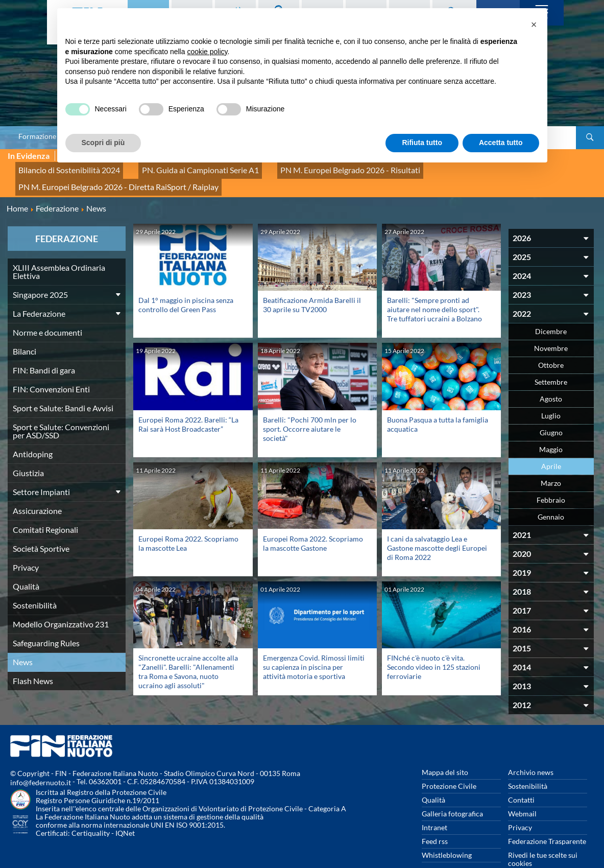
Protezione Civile (449, 764)
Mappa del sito (445, 750)
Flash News (33, 658)
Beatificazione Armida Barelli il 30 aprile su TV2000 (312, 282)
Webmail (522, 791)
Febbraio (551, 477)
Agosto (551, 376)
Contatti (521, 777)
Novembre (551, 326)
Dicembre (551, 309)
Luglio (551, 393)
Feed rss (435, 819)
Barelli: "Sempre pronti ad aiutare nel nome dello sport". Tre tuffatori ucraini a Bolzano (434, 287)
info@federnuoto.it (41, 760)
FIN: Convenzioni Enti (51, 367)
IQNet (125, 811)
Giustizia (28, 450)
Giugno (551, 410)
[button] (534, 25)
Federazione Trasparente (547, 819)
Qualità (26, 564)
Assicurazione (37, 488)
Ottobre (551, 343)
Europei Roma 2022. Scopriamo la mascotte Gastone (313, 520)
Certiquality (91, 811)
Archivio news (531, 750)
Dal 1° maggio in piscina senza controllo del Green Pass (186, 282)
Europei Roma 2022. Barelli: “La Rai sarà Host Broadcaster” (188, 401)
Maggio (551, 427)
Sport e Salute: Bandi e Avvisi (63, 385)
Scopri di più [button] (103, 143)
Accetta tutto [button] (501, 143)
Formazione (37, 136)
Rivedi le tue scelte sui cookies (543, 837)
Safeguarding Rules (46, 620)
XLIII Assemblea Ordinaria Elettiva (59, 249)
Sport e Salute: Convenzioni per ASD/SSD (61, 408)
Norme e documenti (47, 310)
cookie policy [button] (207, 52)
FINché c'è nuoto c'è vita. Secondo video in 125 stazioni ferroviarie (434, 644)
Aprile (551, 444)
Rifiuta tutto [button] (422, 143)
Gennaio (551, 494)
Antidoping (33, 431)
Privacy (26, 545)
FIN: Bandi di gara (44, 348)
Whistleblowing (447, 832)
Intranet (434, 805)
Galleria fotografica (452, 791)
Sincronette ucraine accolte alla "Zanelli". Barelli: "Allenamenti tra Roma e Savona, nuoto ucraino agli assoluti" (188, 649)
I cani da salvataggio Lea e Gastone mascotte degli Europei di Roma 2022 (437, 525)
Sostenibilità (35, 583)
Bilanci (25, 329)
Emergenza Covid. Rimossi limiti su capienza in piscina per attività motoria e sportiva (314, 644)
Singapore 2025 (40, 272)
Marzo (551, 461)
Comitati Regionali (45, 507)
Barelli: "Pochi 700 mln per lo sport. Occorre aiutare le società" (310, 406)
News (23, 639)
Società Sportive (41, 526)
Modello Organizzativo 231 (61, 602)
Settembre (551, 359)
